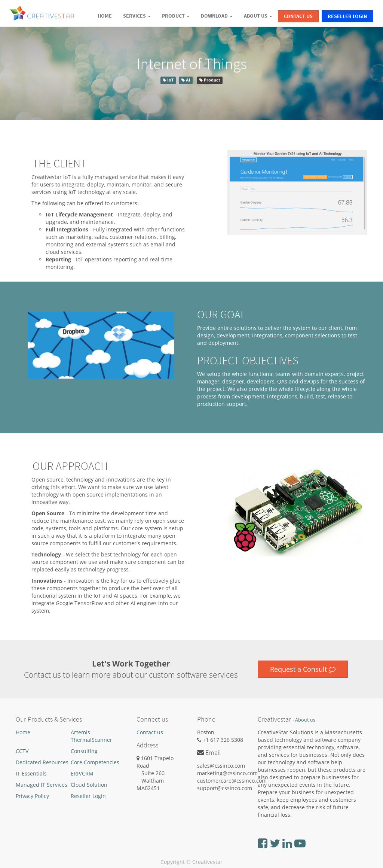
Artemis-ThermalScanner (91, 736)
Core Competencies (95, 762)
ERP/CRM (82, 773)
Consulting (84, 751)
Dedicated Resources (42, 762)
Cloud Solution (89, 785)
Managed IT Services (42, 785)
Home (23, 732)
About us (305, 720)
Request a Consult (303, 669)
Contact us (150, 732)
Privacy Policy (32, 796)
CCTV (22, 751)
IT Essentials (31, 773)
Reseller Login (347, 16)
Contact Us (298, 16)
